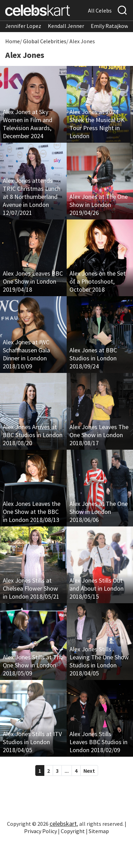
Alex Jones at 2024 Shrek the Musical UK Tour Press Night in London (97, 124)
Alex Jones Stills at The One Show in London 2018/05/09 (33, 665)
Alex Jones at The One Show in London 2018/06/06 (99, 512)
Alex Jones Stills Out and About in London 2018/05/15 (97, 588)
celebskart (63, 824)
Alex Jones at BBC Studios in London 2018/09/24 (93, 358)
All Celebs (100, 10)
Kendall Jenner (66, 26)
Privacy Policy (40, 831)
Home (13, 41)
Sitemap (99, 831)
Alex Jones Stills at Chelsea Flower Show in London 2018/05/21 (31, 588)
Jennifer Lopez (23, 26)
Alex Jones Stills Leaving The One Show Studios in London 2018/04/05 (99, 661)
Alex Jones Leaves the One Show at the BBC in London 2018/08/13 (32, 512)
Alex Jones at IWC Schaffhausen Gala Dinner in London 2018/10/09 (26, 354)
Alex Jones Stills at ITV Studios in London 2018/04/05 (32, 742)
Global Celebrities (45, 41)
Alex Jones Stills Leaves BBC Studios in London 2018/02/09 (98, 742)
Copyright (73, 831)
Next (89, 771)
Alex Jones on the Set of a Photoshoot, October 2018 (98, 281)
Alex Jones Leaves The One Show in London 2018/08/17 (99, 435)
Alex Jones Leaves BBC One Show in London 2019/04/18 (33, 281)
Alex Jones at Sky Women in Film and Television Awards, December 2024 (28, 124)
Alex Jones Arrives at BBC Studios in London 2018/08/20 (33, 435)
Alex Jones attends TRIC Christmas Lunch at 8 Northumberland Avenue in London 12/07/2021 (32, 197)
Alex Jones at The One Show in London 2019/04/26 (99, 205)
